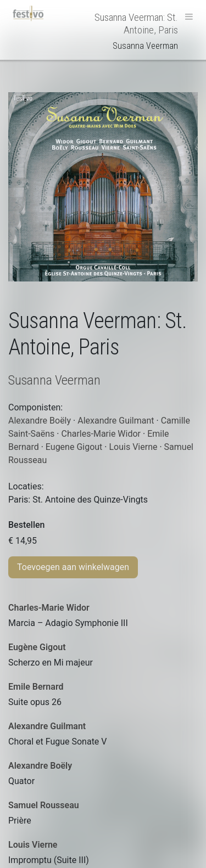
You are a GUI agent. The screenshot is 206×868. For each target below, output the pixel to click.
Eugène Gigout (37, 647)
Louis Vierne (33, 845)
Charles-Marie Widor (49, 608)
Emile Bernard (36, 687)
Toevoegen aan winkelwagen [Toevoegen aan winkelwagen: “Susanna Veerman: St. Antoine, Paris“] (73, 567)
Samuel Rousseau (44, 805)
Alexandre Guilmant (47, 726)
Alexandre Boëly (40, 766)
